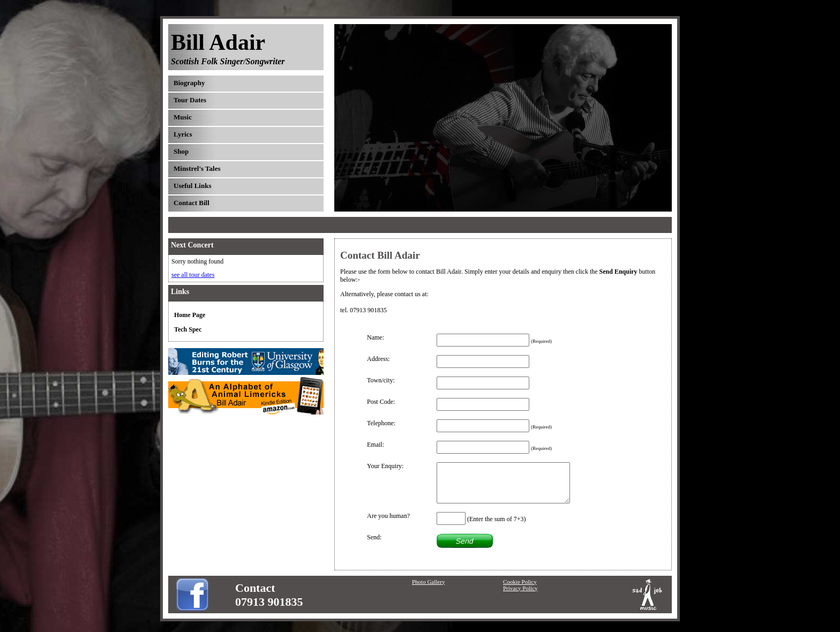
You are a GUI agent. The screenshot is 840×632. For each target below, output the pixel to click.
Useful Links (192, 186)
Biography (189, 83)
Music (183, 117)
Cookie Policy (520, 582)
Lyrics (183, 134)
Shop (181, 151)
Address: (378, 359)
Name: (376, 337)
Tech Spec (188, 329)
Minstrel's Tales (197, 168)
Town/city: (381, 380)
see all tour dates (193, 275)
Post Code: (381, 402)
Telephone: (381, 423)
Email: (376, 445)
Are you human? (388, 516)
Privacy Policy (520, 588)
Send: (374, 537)
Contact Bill (192, 203)
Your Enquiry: (385, 466)
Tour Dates (190, 100)
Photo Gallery (428, 582)
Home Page (190, 315)
